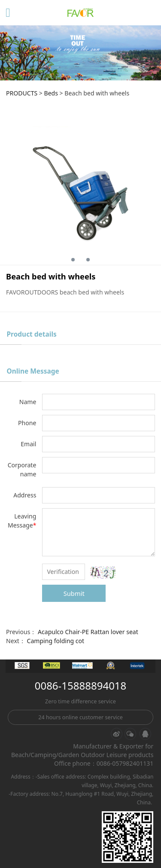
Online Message (33, 371)
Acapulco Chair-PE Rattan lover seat (88, 632)
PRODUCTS (22, 93)
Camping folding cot (56, 641)
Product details (31, 334)
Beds (51, 93)
